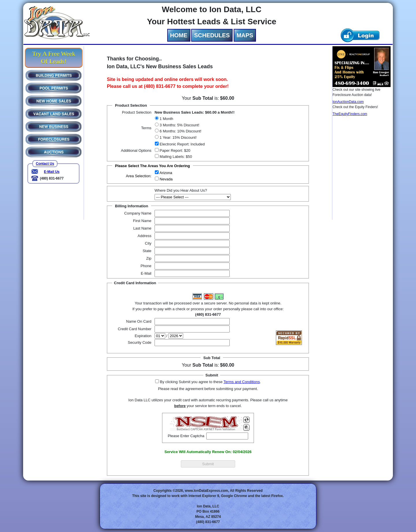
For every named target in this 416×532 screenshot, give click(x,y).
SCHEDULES (212, 35)
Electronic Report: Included (182, 144)
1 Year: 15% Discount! (178, 137)
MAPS (245, 35)
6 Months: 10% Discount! (180, 131)
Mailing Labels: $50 (175, 157)
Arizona (165, 173)
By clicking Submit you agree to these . (210, 382)
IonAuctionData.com (348, 102)
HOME (179, 35)
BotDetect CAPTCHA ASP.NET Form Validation (206, 429)
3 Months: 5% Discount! (179, 125)
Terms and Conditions (242, 382)
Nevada (166, 179)
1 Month (166, 119)
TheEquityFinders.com (350, 114)
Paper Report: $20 (174, 150)
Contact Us (45, 164)
